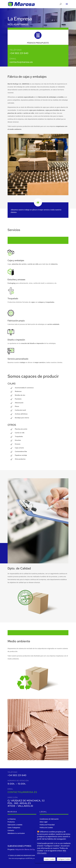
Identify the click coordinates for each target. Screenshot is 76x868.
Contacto (11, 830)
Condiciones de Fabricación (49, 819)
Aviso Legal (44, 822)
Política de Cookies (46, 828)
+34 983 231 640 (19, 53)
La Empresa (12, 819)
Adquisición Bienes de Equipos (27, 849)
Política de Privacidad (47, 825)
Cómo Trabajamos (14, 828)
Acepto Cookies (50, 859)
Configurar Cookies (64, 859)
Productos (11, 822)
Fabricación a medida (15, 825)
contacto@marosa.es (21, 62)
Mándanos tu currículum (16, 833)
